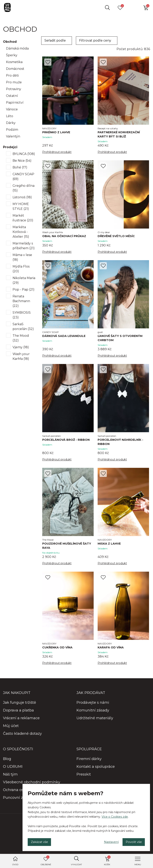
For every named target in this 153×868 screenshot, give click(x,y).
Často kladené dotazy (22, 737)
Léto (10, 116)
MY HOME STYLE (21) (21, 206)
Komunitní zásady (93, 714)
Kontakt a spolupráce (96, 770)
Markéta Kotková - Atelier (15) (21, 232)
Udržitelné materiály (95, 722)
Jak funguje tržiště (20, 706)
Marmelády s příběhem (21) (24, 246)
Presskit (84, 778)
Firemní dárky (89, 762)
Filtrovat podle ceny (95, 40)
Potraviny (14, 89)
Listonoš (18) (22, 197)
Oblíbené (46, 861)
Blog (7, 762)
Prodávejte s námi (93, 706)
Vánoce (12, 109)
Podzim (12, 130)
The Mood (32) (21, 338)
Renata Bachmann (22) (21, 301)
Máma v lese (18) (22, 257)
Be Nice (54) (22, 161)
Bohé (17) (20, 167)
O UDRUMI (13, 770)
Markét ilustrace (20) (23, 218)
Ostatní (12, 96)
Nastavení (106, 841)
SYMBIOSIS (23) (22, 315)
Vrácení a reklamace (21, 722)
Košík (107, 861)
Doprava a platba (18, 714)
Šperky (12, 55)
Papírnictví (15, 103)
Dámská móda (17, 48)
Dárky (11, 123)
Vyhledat (76, 865)
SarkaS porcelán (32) (23, 326)
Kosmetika (14, 62)
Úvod (15, 865)
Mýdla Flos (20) (21, 269)
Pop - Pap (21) (24, 289)
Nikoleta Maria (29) (24, 280)
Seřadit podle (55, 40)
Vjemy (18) (21, 347)
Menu (138, 865)
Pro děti (12, 75)
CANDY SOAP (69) (23, 177)
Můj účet (11, 729)
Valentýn (13, 136)
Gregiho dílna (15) (24, 188)
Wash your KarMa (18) (21, 356)
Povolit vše (132, 841)
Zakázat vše (42, 841)
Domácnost (15, 69)
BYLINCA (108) (24, 154)
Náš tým (10, 778)
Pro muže (14, 82)
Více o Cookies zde (115, 815)
